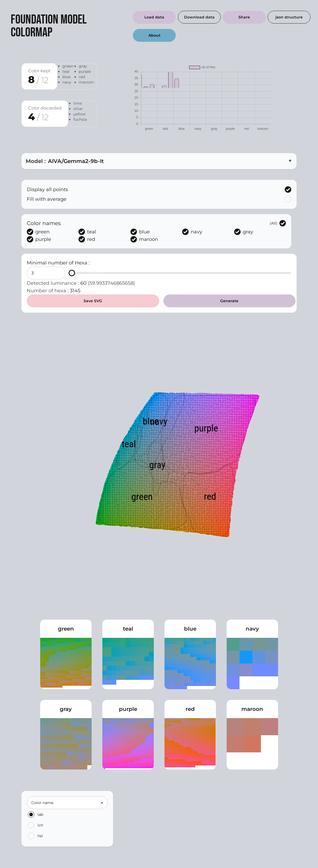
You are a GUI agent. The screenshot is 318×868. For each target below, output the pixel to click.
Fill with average (159, 199)
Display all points (159, 189)
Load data (154, 17)
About (154, 35)
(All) (278, 223)
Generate (229, 301)
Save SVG (93, 301)
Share (244, 17)
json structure (289, 17)
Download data (199, 17)
